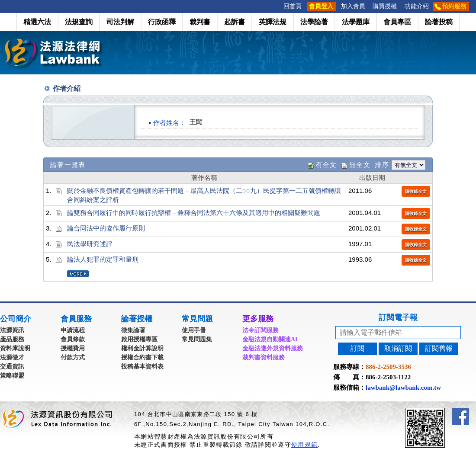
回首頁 (293, 6)
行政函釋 (162, 22)
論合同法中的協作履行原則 (106, 228)
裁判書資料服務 (264, 357)
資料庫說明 (15, 348)
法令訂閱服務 (261, 330)
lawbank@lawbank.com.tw (403, 388)
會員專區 (397, 22)
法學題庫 (356, 22)
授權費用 (73, 348)
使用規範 (304, 445)
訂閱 (357, 348)
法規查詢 (79, 22)
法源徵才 (12, 357)
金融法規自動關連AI (270, 339)
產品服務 (12, 339)
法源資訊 (12, 330)
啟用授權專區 (139, 339)
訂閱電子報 (398, 317)
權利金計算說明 (142, 348)
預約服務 (454, 6)
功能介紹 (417, 6)
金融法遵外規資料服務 (273, 348)
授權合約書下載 (142, 357)
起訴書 (235, 22)
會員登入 (321, 6)
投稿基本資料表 (142, 367)
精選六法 (37, 22)
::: (277, 6)
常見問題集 (197, 339)
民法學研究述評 (90, 244)
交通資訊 (12, 367)
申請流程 (73, 330)
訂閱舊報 (439, 348)
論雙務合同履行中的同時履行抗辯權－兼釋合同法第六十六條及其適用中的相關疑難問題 (194, 213)
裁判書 (200, 22)
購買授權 (385, 6)
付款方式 (73, 357)
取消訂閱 (398, 348)
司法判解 (120, 22)
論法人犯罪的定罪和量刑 (103, 259)
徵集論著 (133, 330)
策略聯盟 (12, 376)
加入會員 (353, 6)
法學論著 (314, 22)
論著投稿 (439, 22)
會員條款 (73, 339)
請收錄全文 (416, 191)
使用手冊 (194, 330)
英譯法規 (273, 22)
